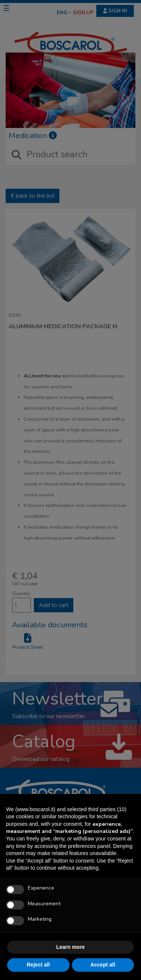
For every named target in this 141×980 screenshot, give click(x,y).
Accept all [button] (103, 965)
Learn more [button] (70, 947)
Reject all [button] (38, 965)
